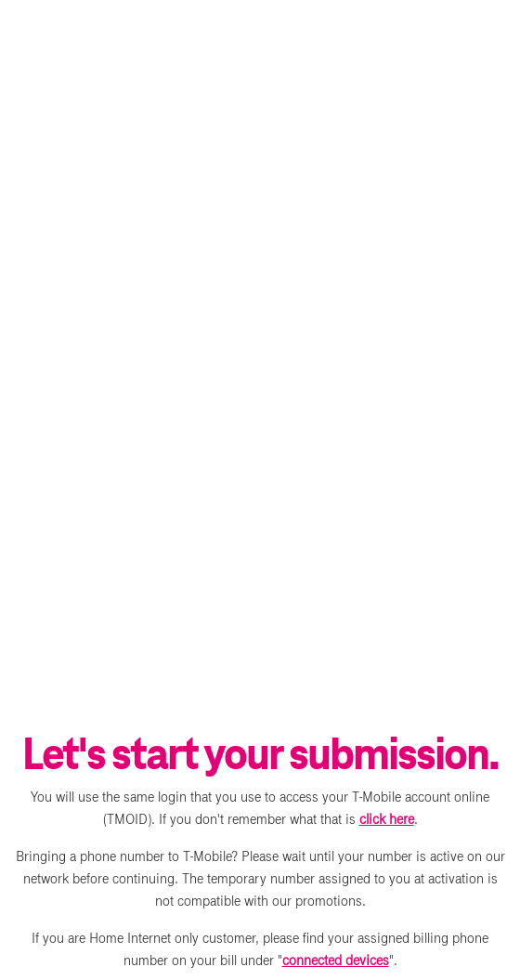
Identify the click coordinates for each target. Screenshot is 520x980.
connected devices (336, 960)
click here (387, 819)
